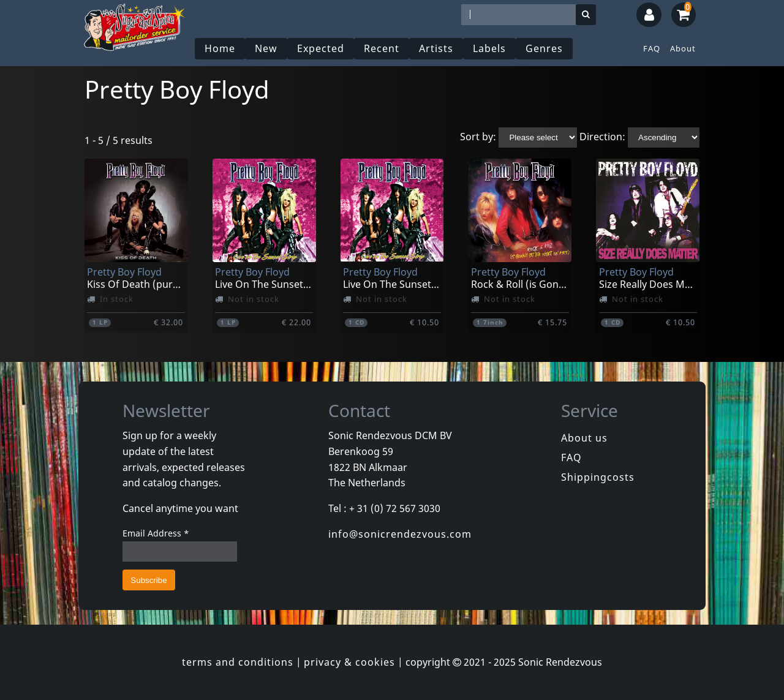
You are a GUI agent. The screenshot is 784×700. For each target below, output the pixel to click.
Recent (382, 48)
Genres (544, 48)
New (266, 48)
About (683, 48)
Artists (436, 48)
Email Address (156, 533)
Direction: (602, 137)
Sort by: (478, 137)
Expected (321, 48)
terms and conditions (238, 662)
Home (220, 48)
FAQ (652, 48)
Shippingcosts (598, 477)
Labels (489, 48)
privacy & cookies (349, 662)
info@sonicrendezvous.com (400, 534)
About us (584, 438)
